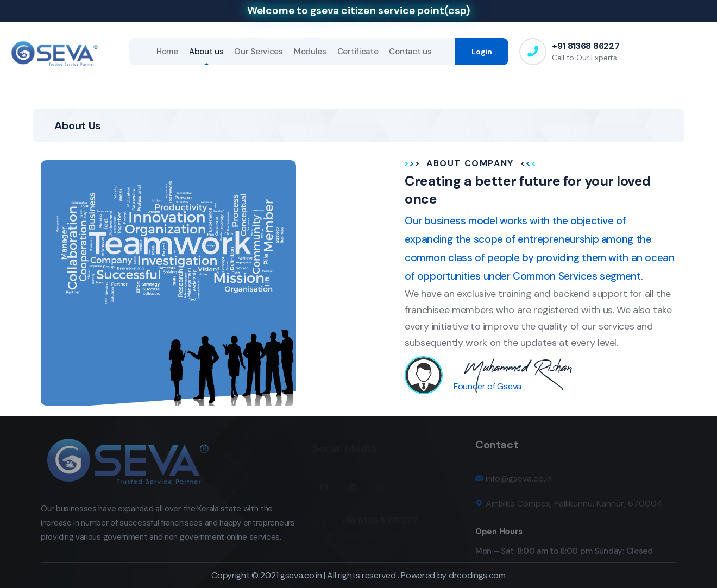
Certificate (358, 52)
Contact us (410, 52)
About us (206, 52)
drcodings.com (477, 575)
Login (482, 52)
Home (167, 52)
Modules (310, 52)
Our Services (258, 52)
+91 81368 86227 (586, 46)
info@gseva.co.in (519, 482)
